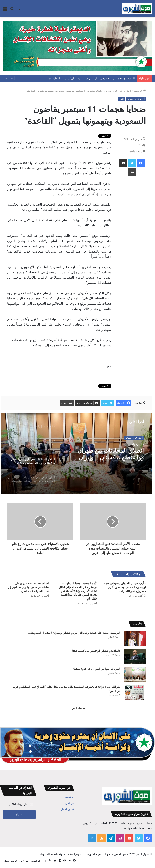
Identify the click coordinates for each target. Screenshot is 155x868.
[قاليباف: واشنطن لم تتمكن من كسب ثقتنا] (135, 656)
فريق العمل (68, 809)
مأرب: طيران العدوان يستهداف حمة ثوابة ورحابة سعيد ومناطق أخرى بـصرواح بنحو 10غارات (125, 587)
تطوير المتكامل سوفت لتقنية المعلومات (60, 854)
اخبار (128, 91)
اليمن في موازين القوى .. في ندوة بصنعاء (96, 669)
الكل (121, 99)
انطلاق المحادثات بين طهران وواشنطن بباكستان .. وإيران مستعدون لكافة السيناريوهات (108, 455)
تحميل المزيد (77, 708)
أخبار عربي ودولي (114, 91)
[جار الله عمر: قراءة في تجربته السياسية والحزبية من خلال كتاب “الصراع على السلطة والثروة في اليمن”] (135, 692)
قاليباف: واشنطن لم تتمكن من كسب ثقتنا (96, 651)
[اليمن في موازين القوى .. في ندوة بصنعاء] (135, 674)
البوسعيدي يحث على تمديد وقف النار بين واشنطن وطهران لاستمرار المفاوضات (92, 79)
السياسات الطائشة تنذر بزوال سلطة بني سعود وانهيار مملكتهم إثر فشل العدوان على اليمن (29, 587)
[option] (76, 454)
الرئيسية (140, 91)
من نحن (70, 803)
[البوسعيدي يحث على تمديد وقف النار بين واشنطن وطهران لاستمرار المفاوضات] (135, 638)
